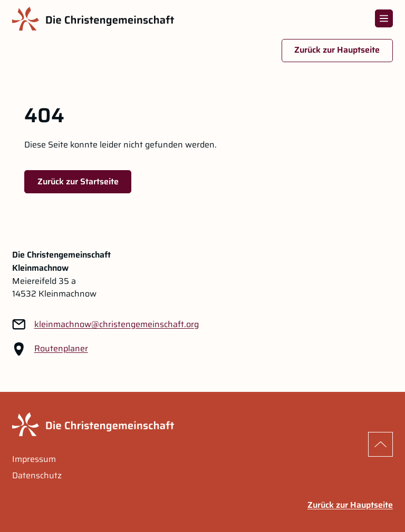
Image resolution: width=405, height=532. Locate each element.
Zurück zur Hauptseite (337, 50)
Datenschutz (37, 476)
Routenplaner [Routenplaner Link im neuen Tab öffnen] (61, 349)
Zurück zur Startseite (78, 181)
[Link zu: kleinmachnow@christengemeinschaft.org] (117, 325)
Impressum (34, 459)
